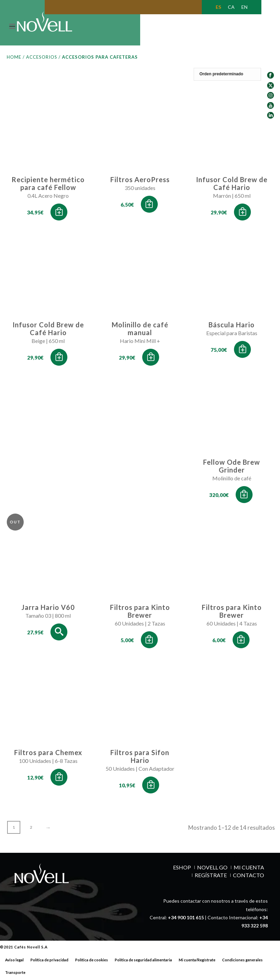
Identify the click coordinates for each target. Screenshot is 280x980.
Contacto (249, 877)
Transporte (15, 974)
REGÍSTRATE (211, 877)
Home (14, 58)
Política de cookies (92, 961)
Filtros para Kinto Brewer (140, 612)
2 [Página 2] (31, 829)
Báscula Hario (232, 326)
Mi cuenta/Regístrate (197, 961)
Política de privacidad (49, 961)
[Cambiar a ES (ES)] (218, 7)
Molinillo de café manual (140, 330)
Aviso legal (14, 961)
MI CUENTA (249, 869)
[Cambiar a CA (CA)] (231, 7)
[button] (59, 213)
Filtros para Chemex (48, 754)
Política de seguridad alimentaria (143, 961)
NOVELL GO (212, 869)
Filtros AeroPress (140, 181)
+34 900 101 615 (186, 919)
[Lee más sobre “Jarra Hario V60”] (59, 633)
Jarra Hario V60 (48, 609)
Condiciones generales (242, 961)
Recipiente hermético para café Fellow (48, 185)
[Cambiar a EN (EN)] (244, 7)
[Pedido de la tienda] (234, 76)
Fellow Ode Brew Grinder (232, 467)
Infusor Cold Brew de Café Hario (232, 185)
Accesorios (42, 58)
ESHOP (182, 869)
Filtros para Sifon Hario (140, 758)
